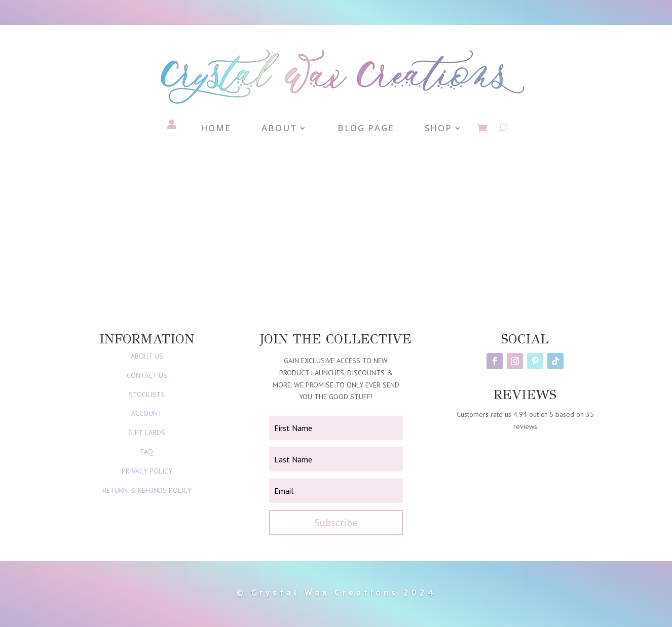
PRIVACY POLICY (147, 471)
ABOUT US (147, 356)
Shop (438, 129)
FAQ (147, 452)
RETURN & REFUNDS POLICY (147, 490)
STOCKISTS (147, 395)
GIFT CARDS (147, 433)
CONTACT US (147, 375)
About (279, 129)
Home (216, 129)
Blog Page (366, 129)
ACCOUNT (147, 413)
